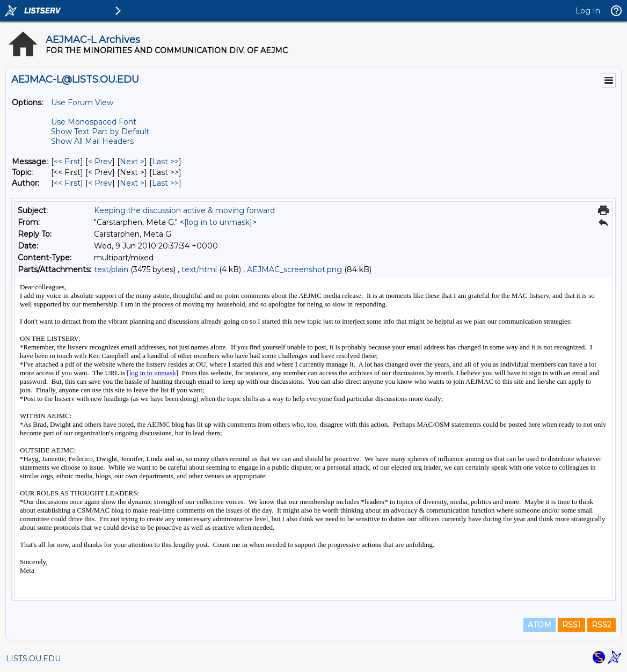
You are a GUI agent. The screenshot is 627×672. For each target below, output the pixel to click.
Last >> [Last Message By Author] (165, 183)
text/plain (111, 269)
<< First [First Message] (67, 162)
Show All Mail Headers (92, 141)
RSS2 (602, 625)
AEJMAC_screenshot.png (294, 269)
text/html (199, 269)
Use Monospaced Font (94, 122)
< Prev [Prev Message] (100, 162)
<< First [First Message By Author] (67, 183)
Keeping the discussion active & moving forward (184, 210)
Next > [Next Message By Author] (132, 183)
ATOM (539, 625)
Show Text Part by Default (100, 132)
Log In (588, 11)
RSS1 (571, 625)
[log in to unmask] (218, 222)
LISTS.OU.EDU (33, 659)
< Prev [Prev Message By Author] (100, 183)
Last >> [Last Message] (165, 162)
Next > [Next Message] (132, 162)
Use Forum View (82, 103)
